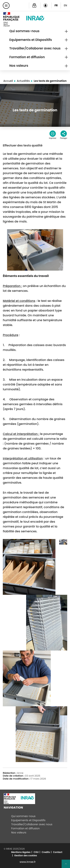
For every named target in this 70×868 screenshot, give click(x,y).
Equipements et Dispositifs (31, 40)
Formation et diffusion (27, 57)
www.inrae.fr (28, 862)
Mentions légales (21, 852)
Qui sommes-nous (24, 31)
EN (65, 5)
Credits (46, 852)
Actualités (23, 81)
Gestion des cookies (26, 855)
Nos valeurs (19, 66)
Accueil (8, 81)
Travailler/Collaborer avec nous (35, 48)
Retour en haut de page (67, 865)
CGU (36, 852)
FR (56, 5)
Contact (58, 852)
